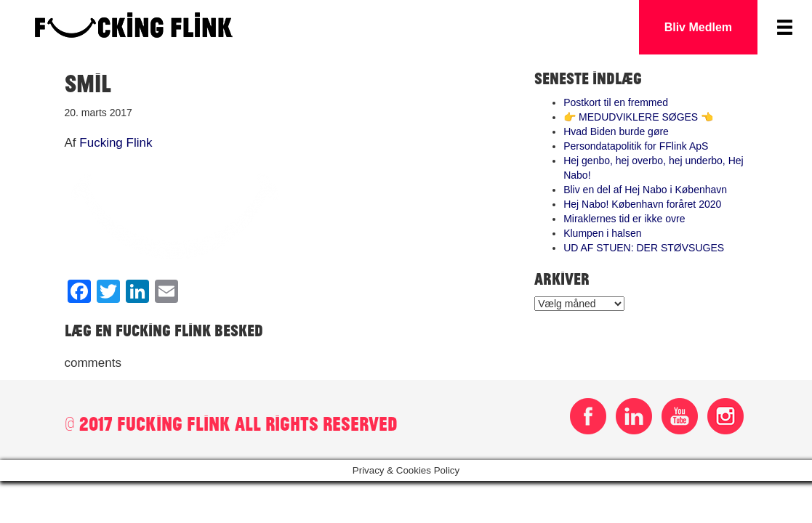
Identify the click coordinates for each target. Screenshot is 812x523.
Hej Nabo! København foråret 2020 (642, 204)
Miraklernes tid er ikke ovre (624, 219)
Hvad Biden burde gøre (616, 131)
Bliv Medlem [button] (698, 27)
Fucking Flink (116, 143)
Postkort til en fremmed (616, 102)
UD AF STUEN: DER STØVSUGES (644, 248)
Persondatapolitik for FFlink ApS (636, 146)
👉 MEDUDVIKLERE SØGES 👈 (638, 117)
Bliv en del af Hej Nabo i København (645, 190)
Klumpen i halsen (602, 233)
